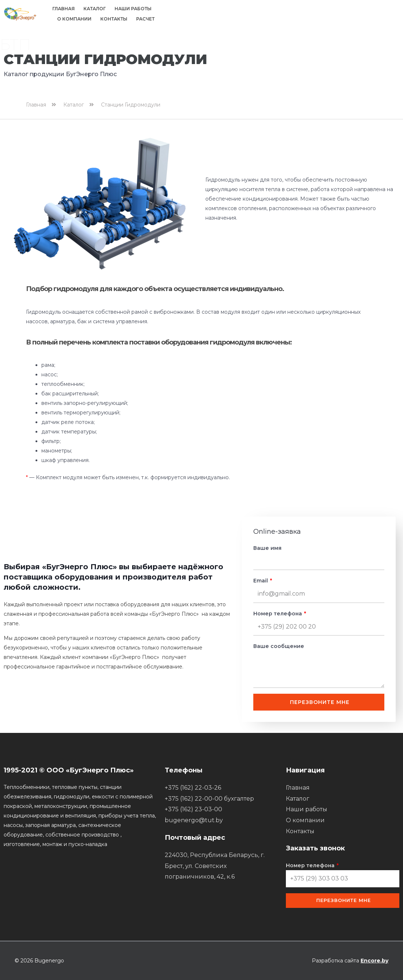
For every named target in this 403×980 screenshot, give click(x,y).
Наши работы (133, 9)
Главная (64, 9)
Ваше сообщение (279, 646)
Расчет (145, 19)
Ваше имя (267, 548)
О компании (74, 19)
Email (261, 581)
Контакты (114, 19)
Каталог (95, 9)
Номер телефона (278, 614)
